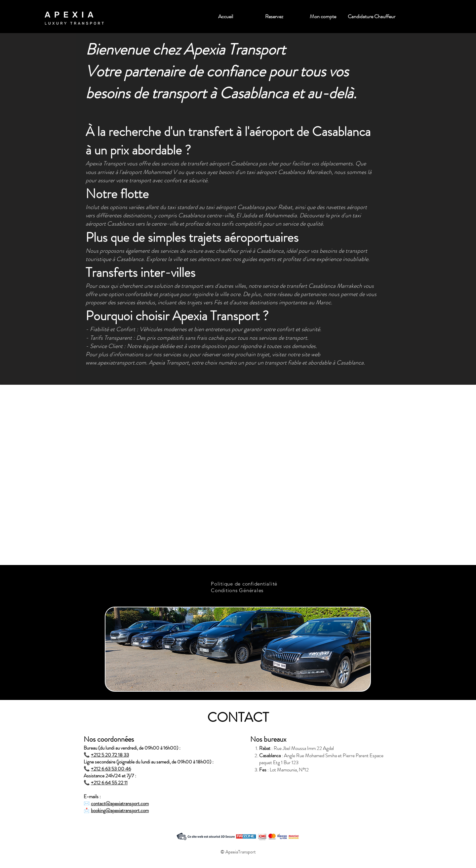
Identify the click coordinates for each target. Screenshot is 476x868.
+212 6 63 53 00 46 (111, 769)
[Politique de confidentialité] (244, 584)
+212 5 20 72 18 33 (110, 755)
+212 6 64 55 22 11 (109, 783)
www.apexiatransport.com (116, 363)
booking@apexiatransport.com (120, 810)
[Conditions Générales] (238, 590)
